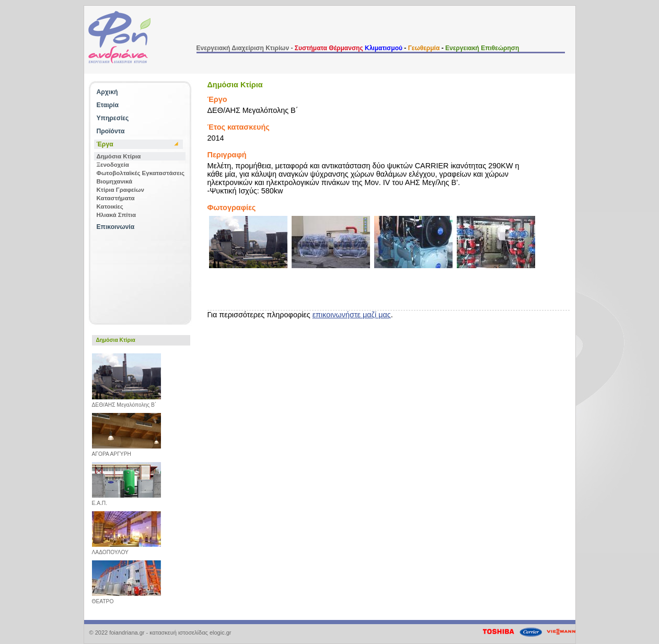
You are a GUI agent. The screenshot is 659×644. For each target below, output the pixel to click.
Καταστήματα (116, 198)
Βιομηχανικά (115, 181)
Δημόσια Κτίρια (119, 156)
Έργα (105, 144)
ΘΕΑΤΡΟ (126, 599)
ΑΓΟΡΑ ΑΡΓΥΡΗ (126, 452)
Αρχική (107, 92)
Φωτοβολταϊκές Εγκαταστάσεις (141, 173)
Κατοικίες (110, 206)
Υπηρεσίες (113, 118)
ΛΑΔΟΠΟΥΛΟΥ (126, 550)
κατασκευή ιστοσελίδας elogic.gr (190, 632)
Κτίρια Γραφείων (120, 190)
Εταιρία (108, 105)
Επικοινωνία (116, 227)
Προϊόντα (111, 131)
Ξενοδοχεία (113, 165)
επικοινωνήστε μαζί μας (352, 315)
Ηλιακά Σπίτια (116, 215)
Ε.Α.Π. (126, 501)
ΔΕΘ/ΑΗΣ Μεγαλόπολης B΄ (126, 402)
